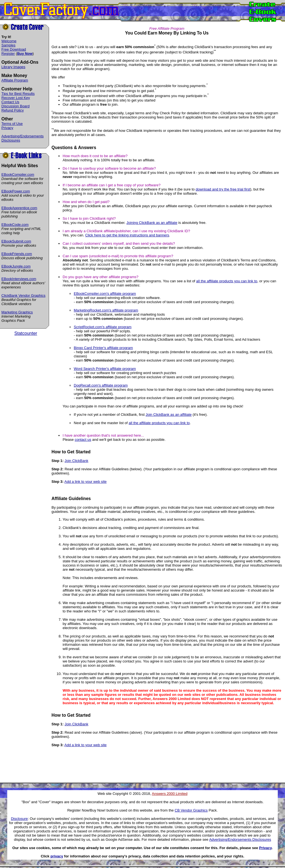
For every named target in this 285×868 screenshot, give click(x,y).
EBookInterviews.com (19, 279)
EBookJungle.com (16, 266)
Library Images (13, 67)
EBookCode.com (15, 225)
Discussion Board (15, 106)
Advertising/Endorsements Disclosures (240, 839)
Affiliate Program (15, 80)
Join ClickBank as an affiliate (169, 415)
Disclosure (19, 819)
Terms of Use (12, 124)
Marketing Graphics (17, 312)
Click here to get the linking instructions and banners (127, 235)
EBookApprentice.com (19, 208)
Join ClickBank (76, 461)
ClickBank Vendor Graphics (23, 295)
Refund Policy (13, 110)
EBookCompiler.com (18, 175)
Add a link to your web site (85, 482)
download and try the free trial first (223, 189)
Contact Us (10, 102)
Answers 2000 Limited (170, 794)
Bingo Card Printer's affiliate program (103, 348)
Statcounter (26, 333)
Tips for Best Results (18, 94)
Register (8, 54)
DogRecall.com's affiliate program (101, 385)
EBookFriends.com (17, 254)
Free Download (14, 49)
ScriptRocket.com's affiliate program (103, 327)
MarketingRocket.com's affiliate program (106, 310)
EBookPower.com (16, 191)
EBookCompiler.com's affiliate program (105, 294)
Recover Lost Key (16, 98)
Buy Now (25, 54)
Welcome (9, 41)
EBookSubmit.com (16, 241)
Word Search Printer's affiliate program (105, 369)
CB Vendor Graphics (191, 810)
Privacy (7, 128)
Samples (8, 45)
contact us (83, 440)
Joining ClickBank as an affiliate (152, 223)
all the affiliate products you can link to (227, 281)
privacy (57, 856)
